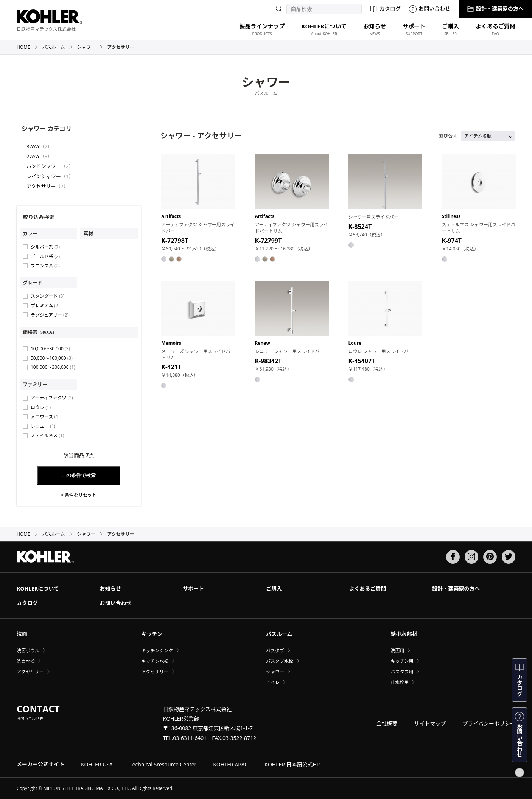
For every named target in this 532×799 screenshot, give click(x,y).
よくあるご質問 (368, 588)
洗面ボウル (28, 651)
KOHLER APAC (230, 764)
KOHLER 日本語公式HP (292, 764)
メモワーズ (45, 417)
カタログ (385, 9)
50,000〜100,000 (52, 358)
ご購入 (274, 588)
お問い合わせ (430, 9)
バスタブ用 (402, 672)
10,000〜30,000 (50, 349)
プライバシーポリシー (489, 724)
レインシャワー (44, 176)
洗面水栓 (26, 661)
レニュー (43, 426)
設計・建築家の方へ (495, 9)
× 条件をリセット (79, 495)
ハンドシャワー (44, 166)
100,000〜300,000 (53, 367)
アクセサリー (41, 186)
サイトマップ (430, 724)
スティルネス (47, 435)
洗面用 (397, 651)
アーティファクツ (52, 398)
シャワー (90, 47)
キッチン (152, 634)
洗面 (22, 634)
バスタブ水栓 (280, 661)
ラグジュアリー (50, 315)
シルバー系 (45, 247)
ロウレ (41, 407)
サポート (193, 588)
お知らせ (110, 588)
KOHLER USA (97, 764)
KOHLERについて (38, 588)
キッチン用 (402, 661)
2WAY (33, 156)
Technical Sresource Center (163, 764)
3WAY (33, 146)
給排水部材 (404, 634)
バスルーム (58, 47)
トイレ (273, 682)
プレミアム (45, 305)
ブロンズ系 (45, 266)
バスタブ (275, 651)
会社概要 (387, 724)
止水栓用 (400, 682)
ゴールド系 (45, 256)
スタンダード (47, 296)
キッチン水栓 (155, 661)
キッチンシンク (157, 651)
